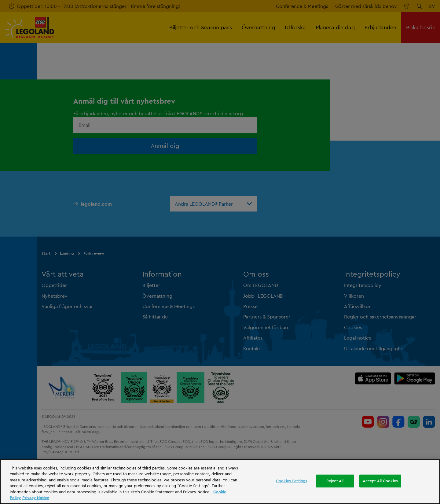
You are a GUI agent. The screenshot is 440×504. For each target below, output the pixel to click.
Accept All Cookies (380, 481)
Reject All (335, 481)
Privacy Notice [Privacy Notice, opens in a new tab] (36, 498)
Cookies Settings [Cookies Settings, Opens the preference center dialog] (291, 481)
